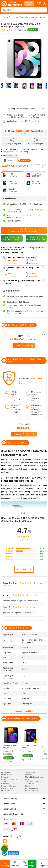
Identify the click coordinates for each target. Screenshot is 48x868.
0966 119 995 (24, 131)
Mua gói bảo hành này (24, 434)
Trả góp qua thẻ (36, 238)
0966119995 (12, 261)
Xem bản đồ (33, 261)
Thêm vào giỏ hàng (24, 346)
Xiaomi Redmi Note (32, 791)
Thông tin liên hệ (24, 799)
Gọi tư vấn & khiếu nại (24, 814)
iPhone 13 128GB (31, 775)
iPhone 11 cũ (6, 777)
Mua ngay (24, 230)
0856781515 (12, 273)
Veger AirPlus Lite (28, 215)
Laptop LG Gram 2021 (33, 772)
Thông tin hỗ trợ (24, 809)
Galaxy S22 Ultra (7, 788)
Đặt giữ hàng (33, 263)
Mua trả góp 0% (12, 238)
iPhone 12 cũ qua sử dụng (34, 777)
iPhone (27, 786)
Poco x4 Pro (5, 772)
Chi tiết (11, 206)
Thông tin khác (24, 804)
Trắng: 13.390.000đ (38, 248)
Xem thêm (24, 513)
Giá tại (4, 156)
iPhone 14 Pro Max (31, 788)
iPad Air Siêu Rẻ (7, 791)
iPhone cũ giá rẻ (7, 775)
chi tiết (15, 299)
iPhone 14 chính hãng (9, 786)
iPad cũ (28, 779)
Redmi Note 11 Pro (8, 784)
